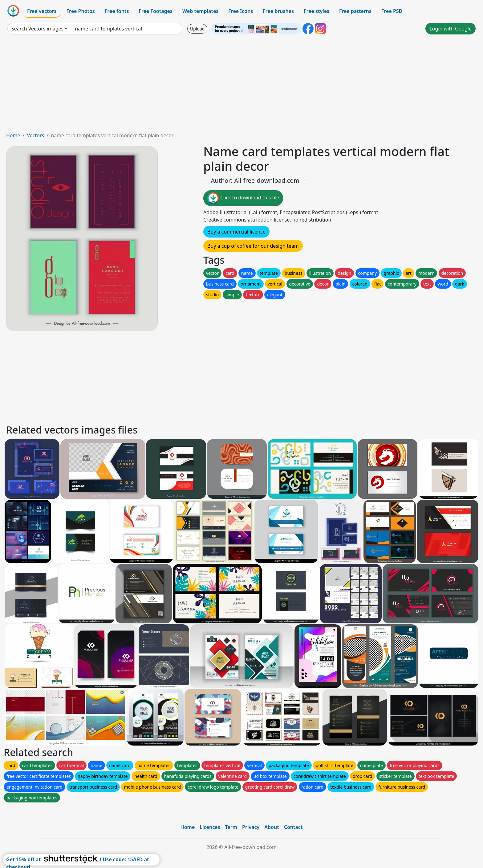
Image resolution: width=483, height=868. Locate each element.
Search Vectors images (37, 29)
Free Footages (156, 11)
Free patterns (355, 11)
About (272, 827)
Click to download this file (243, 198)
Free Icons (241, 11)
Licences (210, 827)
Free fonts (117, 11)
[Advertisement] (241, 86)
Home (13, 135)
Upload (197, 29)
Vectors (35, 135)
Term (231, 827)
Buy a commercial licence (236, 232)
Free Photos (80, 11)
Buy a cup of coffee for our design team (253, 246)
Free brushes (278, 11)
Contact (293, 827)
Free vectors (42, 11)
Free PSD (392, 11)
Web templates (200, 11)
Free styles (317, 11)
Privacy (251, 827)
